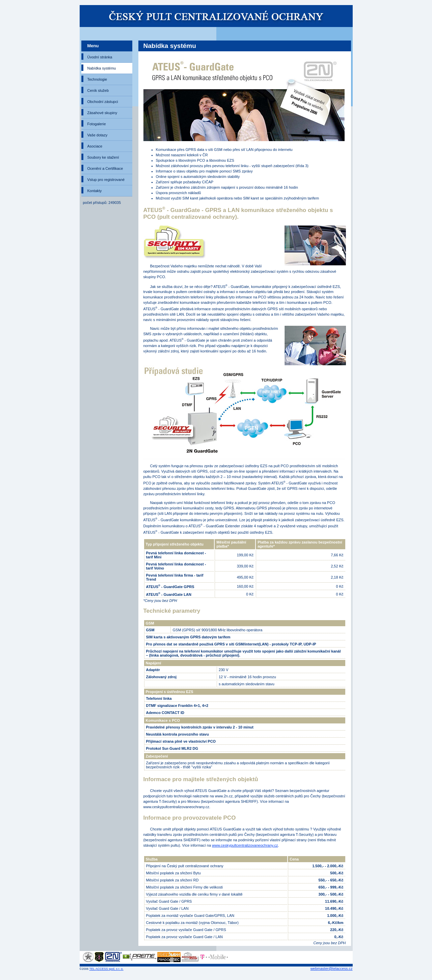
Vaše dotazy (98, 135)
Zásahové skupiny (102, 113)
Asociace (95, 146)
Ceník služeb (98, 90)
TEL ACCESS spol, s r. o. (106, 969)
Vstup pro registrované (106, 180)
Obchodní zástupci (103, 102)
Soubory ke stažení (103, 157)
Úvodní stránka (100, 57)
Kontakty (95, 191)
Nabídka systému (102, 68)
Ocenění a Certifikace (105, 168)
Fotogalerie (97, 124)
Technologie (97, 79)
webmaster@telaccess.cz (332, 969)
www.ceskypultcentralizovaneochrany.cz (245, 845)
